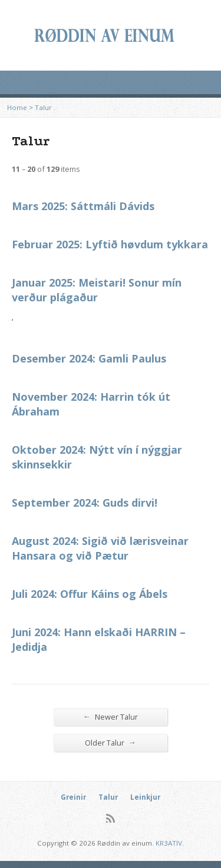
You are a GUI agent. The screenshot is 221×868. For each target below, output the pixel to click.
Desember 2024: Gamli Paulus (89, 358)
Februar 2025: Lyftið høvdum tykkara (110, 244)
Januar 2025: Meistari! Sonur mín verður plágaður (97, 290)
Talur (43, 107)
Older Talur (111, 742)
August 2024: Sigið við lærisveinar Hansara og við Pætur (100, 548)
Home (17, 107)
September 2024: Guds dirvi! (85, 503)
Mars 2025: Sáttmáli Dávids (83, 206)
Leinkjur (145, 797)
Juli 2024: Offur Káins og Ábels (90, 594)
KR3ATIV (169, 843)
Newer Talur (111, 716)
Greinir (73, 797)
